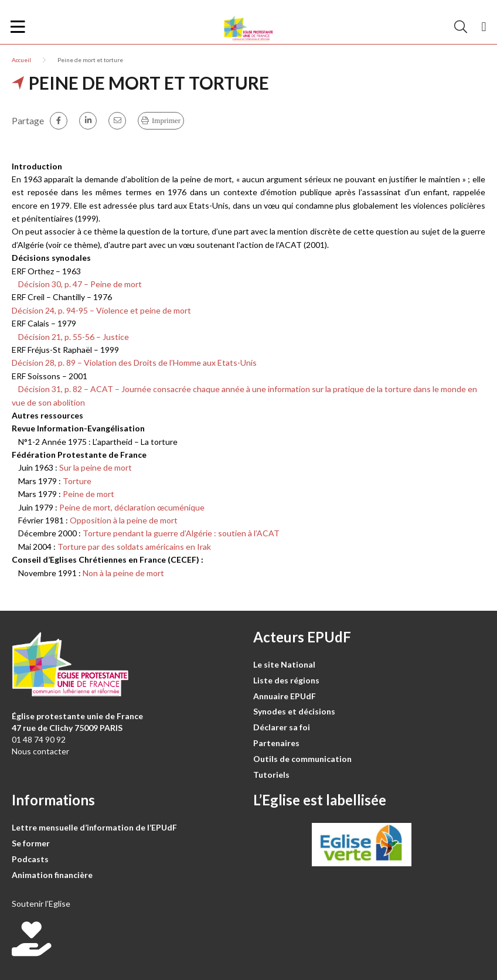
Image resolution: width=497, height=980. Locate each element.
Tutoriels (271, 775)
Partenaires (276, 743)
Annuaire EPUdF (285, 696)
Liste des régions (286, 680)
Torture (77, 481)
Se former (31, 843)
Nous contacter (40, 751)
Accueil (21, 60)
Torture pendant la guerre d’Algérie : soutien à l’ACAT (181, 533)
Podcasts (30, 859)
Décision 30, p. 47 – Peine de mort (77, 284)
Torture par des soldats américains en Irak (134, 547)
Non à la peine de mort (123, 573)
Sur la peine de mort (96, 467)
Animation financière (52, 875)
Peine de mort (88, 494)
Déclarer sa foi (282, 727)
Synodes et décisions (294, 711)
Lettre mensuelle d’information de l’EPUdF (94, 827)
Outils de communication (302, 759)
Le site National (284, 664)
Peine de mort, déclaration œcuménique (132, 507)
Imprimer (166, 120)
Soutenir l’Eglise (41, 904)
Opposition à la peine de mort (124, 520)
